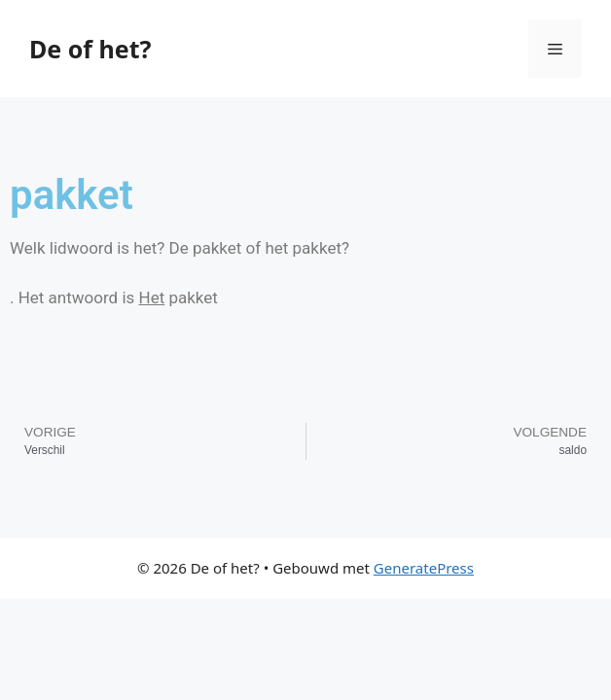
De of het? (90, 49)
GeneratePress (424, 568)
